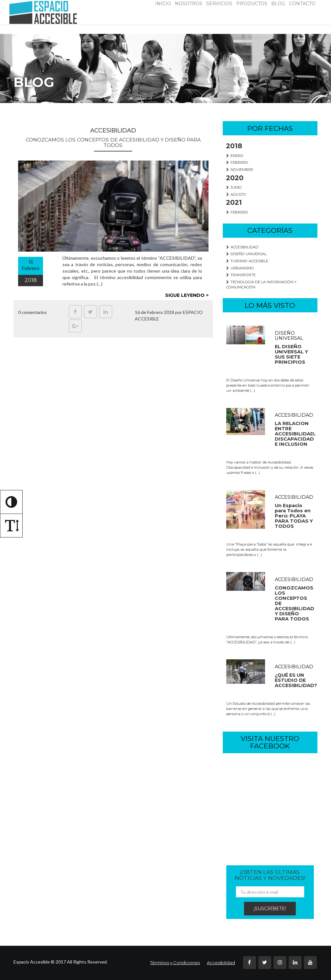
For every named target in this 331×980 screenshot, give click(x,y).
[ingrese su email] (270, 892)
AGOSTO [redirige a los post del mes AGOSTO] (236, 194)
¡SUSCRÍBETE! (270, 909)
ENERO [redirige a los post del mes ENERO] (235, 156)
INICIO (163, 4)
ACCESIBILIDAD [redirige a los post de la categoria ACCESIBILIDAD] (242, 247)
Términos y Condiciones (175, 963)
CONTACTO (302, 4)
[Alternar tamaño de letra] (11, 525)
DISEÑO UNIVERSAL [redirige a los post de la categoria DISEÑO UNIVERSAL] (247, 254)
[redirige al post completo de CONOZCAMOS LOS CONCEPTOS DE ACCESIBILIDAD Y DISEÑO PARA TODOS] (113, 206)
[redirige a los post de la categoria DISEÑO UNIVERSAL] (270, 359)
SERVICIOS (219, 4)
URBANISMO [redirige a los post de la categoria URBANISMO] (240, 268)
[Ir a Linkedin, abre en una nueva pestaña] (106, 312)
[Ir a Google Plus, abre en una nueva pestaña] (75, 326)
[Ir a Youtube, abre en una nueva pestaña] (310, 963)
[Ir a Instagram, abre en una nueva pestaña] (280, 963)
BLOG (278, 4)
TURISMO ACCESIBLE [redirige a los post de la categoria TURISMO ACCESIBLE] (247, 261)
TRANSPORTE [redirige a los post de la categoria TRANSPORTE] (241, 275)
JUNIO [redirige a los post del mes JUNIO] (234, 187)
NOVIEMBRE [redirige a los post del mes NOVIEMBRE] (240, 170)
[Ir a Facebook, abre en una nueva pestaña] (75, 312)
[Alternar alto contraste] (11, 502)
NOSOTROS (189, 4)
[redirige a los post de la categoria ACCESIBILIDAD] (270, 442)
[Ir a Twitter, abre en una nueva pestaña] (91, 312)
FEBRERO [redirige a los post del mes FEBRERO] (237, 162)
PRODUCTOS (252, 4)
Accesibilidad (221, 963)
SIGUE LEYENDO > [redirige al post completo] (187, 295)
